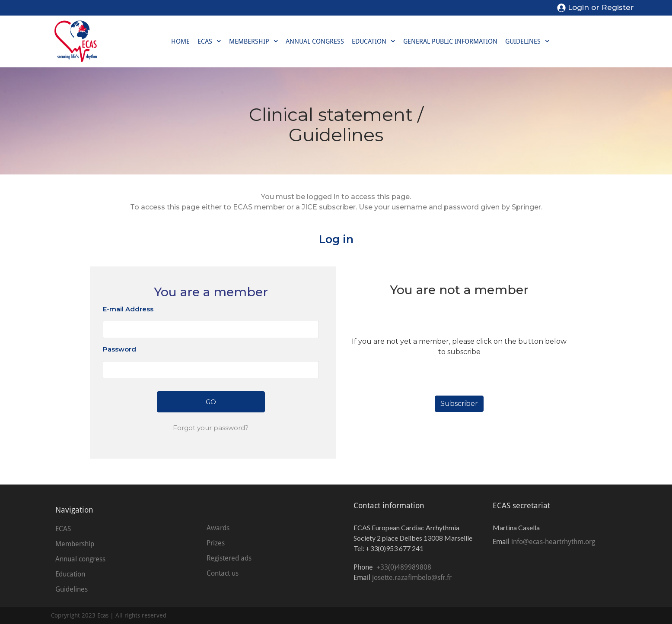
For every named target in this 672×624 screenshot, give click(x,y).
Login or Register (601, 7)
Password (119, 349)
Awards (218, 528)
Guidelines (527, 41)
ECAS (209, 41)
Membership (254, 41)
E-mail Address (128, 309)
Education (374, 41)
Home (180, 41)
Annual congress (315, 41)
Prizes (216, 543)
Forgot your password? (211, 428)
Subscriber (459, 404)
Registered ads (229, 558)
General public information (450, 41)
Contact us (223, 573)
